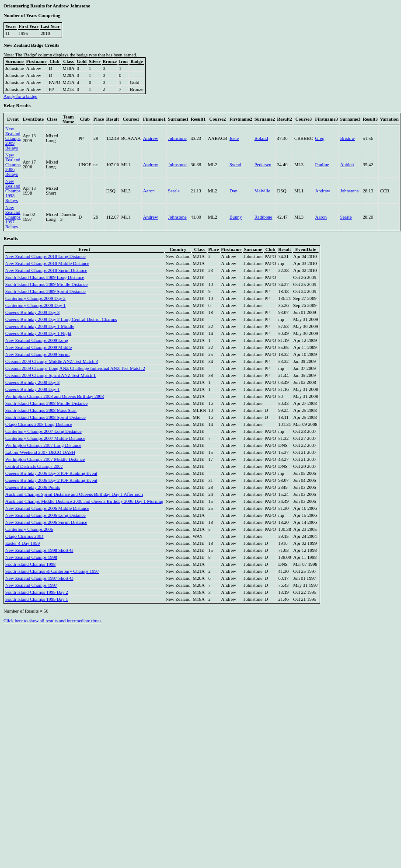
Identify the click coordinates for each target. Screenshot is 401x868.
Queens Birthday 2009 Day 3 (32, 312)
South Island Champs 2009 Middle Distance (47, 284)
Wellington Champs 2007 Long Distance (43, 445)
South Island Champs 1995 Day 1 (37, 599)
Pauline (322, 165)
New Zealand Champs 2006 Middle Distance (47, 508)
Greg (320, 138)
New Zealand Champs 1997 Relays (13, 217)
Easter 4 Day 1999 (23, 543)
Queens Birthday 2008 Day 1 (32, 389)
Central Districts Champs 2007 (34, 466)
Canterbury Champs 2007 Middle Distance (45, 438)
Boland (261, 138)
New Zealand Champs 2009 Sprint (37, 354)
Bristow (348, 138)
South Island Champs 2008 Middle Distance (47, 403)
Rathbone (263, 217)
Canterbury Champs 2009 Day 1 (35, 305)
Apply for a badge (20, 96)
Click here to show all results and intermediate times (52, 621)
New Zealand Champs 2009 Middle (38, 347)
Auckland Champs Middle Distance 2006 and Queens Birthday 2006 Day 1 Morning (84, 501)
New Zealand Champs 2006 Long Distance (45, 515)
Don (234, 191)
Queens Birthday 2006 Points (33, 487)
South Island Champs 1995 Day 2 (37, 592)
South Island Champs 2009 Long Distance (45, 277)
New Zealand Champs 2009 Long (37, 340)
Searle (174, 191)
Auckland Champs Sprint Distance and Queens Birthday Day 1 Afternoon (74, 494)
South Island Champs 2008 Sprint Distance (45, 417)
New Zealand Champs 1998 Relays (13, 191)
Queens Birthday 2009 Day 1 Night (38, 333)
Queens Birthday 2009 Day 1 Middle (40, 326)
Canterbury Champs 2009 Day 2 (35, 298)
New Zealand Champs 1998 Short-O (39, 550)
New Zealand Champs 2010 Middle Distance (47, 263)
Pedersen (263, 165)
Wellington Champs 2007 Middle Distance (45, 459)
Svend (235, 165)
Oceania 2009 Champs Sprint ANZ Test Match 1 (51, 375)
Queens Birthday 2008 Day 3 (32, 382)
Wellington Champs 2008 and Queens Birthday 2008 (54, 396)
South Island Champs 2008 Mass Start (41, 410)
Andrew (150, 138)
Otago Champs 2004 (24, 536)
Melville (262, 191)
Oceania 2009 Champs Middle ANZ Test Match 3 (52, 361)
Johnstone (177, 138)
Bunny (236, 217)
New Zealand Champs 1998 (31, 557)
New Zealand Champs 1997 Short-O (39, 578)
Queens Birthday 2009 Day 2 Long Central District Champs (61, 319)
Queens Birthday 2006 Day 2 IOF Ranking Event (51, 480)
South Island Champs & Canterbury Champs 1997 (52, 571)
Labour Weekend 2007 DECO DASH (40, 452)
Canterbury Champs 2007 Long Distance (44, 431)
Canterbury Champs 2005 (29, 529)
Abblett (347, 165)
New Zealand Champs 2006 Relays (13, 165)
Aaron (149, 191)
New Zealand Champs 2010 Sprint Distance (46, 270)
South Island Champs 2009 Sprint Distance (45, 291)
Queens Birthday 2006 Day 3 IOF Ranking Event (51, 473)
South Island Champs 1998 (30, 564)
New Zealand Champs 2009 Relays (13, 138)
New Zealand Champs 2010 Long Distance (45, 256)
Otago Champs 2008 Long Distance (39, 424)
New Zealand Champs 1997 (31, 585)
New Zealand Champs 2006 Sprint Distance (46, 522)
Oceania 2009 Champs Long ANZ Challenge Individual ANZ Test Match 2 (75, 368)
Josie (234, 138)
